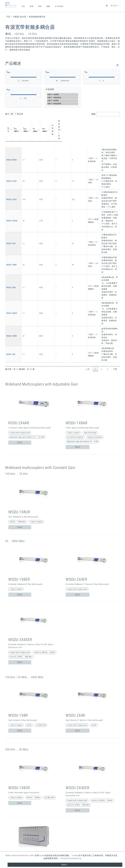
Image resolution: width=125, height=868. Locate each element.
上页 (88, 249)
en (115, 6)
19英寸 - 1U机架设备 (62, 98)
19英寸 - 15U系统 (62, 94)
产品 (23, 6)
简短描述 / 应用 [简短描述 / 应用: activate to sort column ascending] (85, 122)
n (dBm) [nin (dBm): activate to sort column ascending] (45, 122)
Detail (20, 322)
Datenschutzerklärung (71, 858)
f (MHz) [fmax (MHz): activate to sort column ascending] (33, 122)
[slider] (9, 77)
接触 (48, 6)
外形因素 (50, 89)
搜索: (106, 114)
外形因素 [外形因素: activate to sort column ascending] (68, 122)
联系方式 (88, 846)
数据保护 (88, 851)
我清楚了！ (65, 865)
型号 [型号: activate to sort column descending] (9, 122)
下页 (115, 249)
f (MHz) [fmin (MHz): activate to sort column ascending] (22, 122)
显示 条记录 (14, 114)
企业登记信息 (90, 848)
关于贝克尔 (59, 6)
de (112, 6)
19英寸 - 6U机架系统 (62, 104)
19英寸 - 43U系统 (62, 101)
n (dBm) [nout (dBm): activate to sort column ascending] (55, 122)
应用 (31, 6)
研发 (40, 6)
